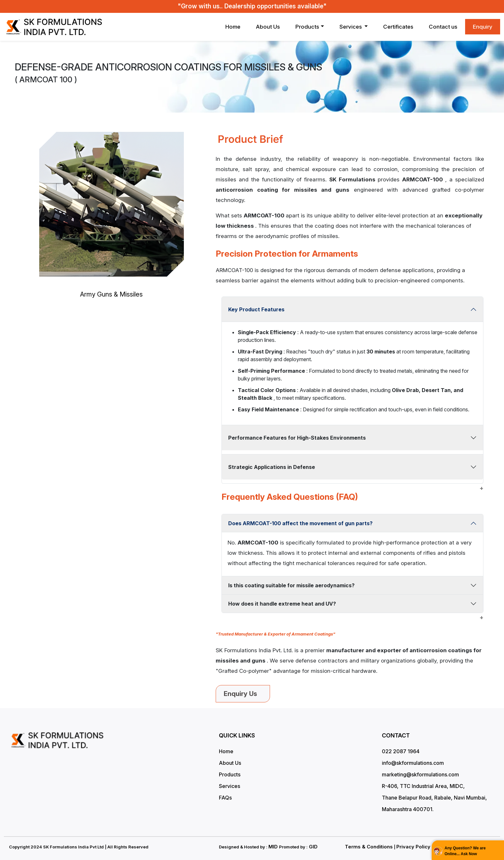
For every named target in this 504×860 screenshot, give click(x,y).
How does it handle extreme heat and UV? (282, 604)
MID (274, 847)
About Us (268, 27)
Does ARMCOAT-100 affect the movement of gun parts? (300, 523)
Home (233, 27)
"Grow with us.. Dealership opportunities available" (252, 6)
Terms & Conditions (369, 847)
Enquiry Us (243, 694)
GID (313, 847)
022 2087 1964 (401, 751)
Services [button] (351, 27)
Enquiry (483, 27)
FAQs (225, 798)
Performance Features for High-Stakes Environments (297, 438)
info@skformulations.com (413, 763)
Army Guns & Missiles (111, 294)
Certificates (398, 27)
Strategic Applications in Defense (272, 467)
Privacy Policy (413, 847)
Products (307, 27)
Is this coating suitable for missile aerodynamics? (291, 585)
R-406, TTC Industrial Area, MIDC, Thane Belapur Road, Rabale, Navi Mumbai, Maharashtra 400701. (434, 798)
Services (230, 786)
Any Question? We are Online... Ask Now (465, 851)
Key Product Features (256, 309)
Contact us (443, 27)
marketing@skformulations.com (420, 774)
